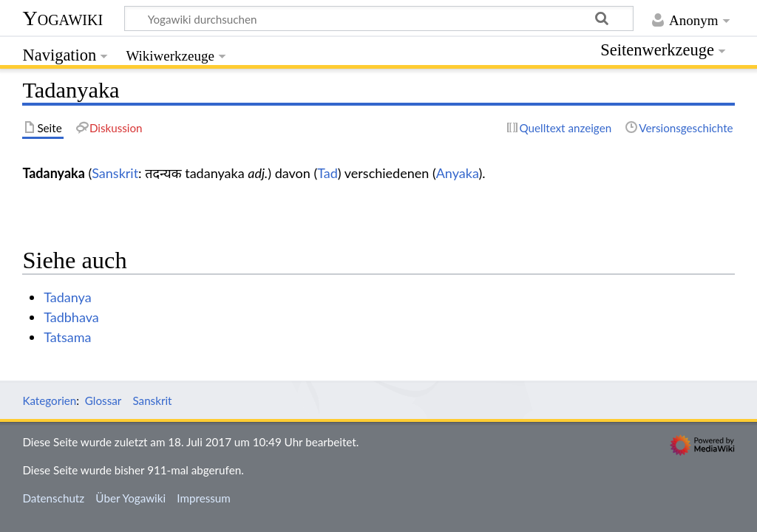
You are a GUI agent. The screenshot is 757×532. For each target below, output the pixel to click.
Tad (327, 173)
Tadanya (67, 297)
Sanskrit (115, 173)
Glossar (103, 400)
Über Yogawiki (130, 498)
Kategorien (49, 400)
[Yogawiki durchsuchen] (379, 18)
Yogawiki (62, 18)
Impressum (204, 498)
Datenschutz (53, 498)
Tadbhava (71, 317)
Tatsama (67, 337)
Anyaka (458, 173)
